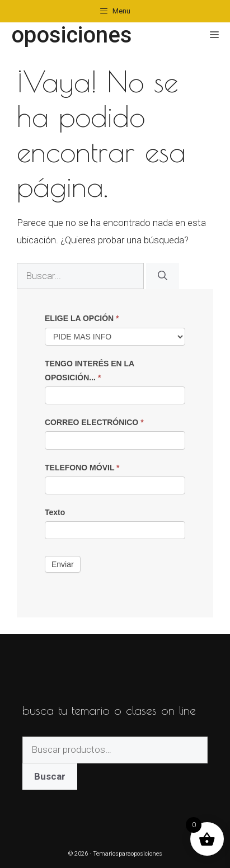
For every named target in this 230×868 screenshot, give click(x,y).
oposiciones (72, 35)
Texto (55, 512)
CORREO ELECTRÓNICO (94, 422)
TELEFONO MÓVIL (82, 468)
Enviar (63, 564)
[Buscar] (163, 276)
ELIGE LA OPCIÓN (82, 318)
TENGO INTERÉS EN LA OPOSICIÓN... (90, 371)
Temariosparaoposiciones (128, 854)
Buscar (50, 776)
